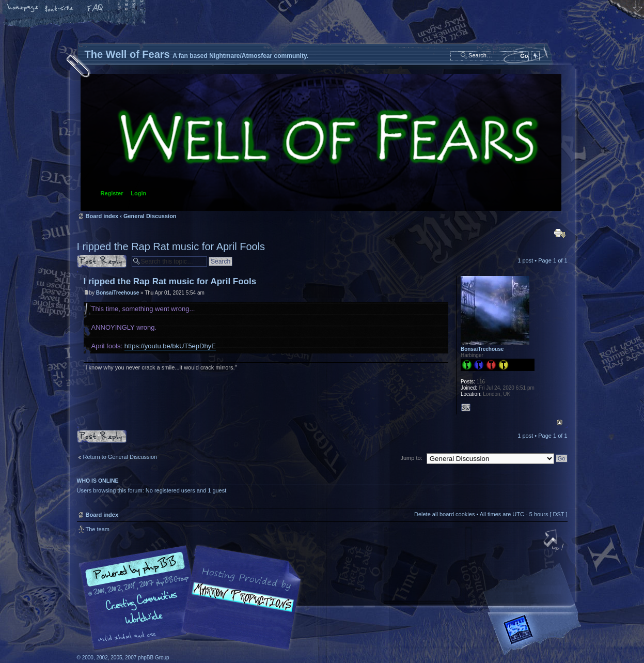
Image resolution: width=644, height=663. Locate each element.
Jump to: (412, 458)
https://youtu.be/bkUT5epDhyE (170, 346)
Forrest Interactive (537, 634)
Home (23, 9)
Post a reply (102, 261)
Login (138, 193)
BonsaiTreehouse (117, 293)
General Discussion (150, 216)
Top (560, 422)
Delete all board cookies (444, 514)
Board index (321, 142)
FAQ (96, 9)
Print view (560, 233)
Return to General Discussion (120, 457)
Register (112, 193)
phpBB (193, 598)
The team (98, 529)
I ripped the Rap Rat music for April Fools (171, 246)
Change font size (59, 9)
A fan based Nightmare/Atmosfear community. (240, 605)
